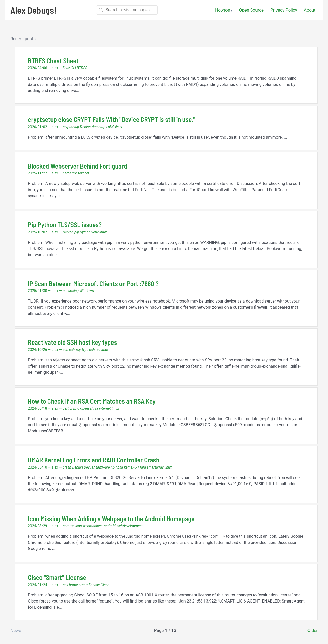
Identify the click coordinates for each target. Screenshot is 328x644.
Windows (87, 291)
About (310, 10)
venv (95, 232)
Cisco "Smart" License (57, 577)
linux (66, 68)
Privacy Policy (284, 10)
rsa (96, 408)
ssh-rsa (95, 350)
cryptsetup (71, 127)
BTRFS (82, 68)
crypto (75, 408)
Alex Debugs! (33, 10)
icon (79, 526)
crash (67, 467)
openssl (86, 408)
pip (77, 232)
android (110, 526)
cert (66, 408)
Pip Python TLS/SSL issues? (65, 225)
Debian (85, 127)
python (85, 232)
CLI (73, 68)
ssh (66, 350)
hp (113, 467)
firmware (103, 467)
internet (105, 408)
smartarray (155, 467)
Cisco (105, 585)
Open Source (252, 10)
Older (313, 630)
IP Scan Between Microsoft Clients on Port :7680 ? (93, 283)
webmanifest (93, 526)
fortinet (84, 173)
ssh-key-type (79, 350)
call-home (70, 585)
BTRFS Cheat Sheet (53, 61)
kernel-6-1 (132, 467)
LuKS (110, 127)
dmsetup (99, 127)
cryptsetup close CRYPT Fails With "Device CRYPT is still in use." (112, 119)
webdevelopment (130, 526)
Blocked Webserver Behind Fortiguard (78, 166)
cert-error (70, 173)
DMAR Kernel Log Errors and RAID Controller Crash (94, 460)
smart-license (89, 585)
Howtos (222, 10)
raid (143, 467)
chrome (69, 526)
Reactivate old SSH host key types (72, 342)
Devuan (90, 467)
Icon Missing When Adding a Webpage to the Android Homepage (111, 519)
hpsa (119, 467)
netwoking (71, 291)
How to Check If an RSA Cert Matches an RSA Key (92, 401)
